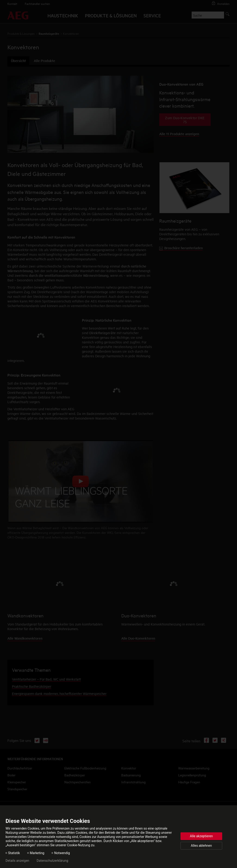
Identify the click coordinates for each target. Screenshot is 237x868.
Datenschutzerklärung (52, 861)
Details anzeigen (17, 861)
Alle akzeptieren (201, 836)
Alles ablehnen (201, 846)
